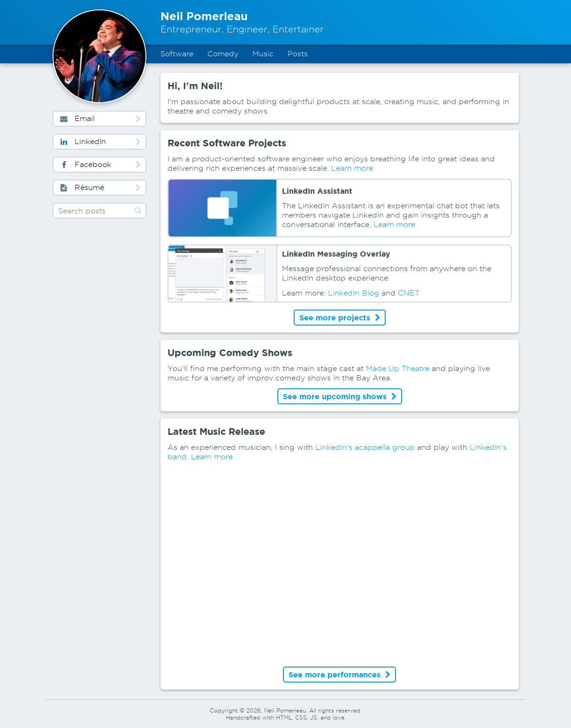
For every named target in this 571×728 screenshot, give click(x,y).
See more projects (340, 318)
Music (263, 54)
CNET (409, 293)
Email (99, 118)
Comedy (223, 54)
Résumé (99, 187)
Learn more (352, 168)
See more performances (339, 675)
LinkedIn (99, 141)
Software (177, 54)
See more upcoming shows (340, 396)
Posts (298, 54)
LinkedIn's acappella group (365, 447)
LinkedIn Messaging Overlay (336, 254)
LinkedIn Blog (354, 293)
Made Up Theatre (398, 368)
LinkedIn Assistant (317, 191)
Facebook (99, 164)
